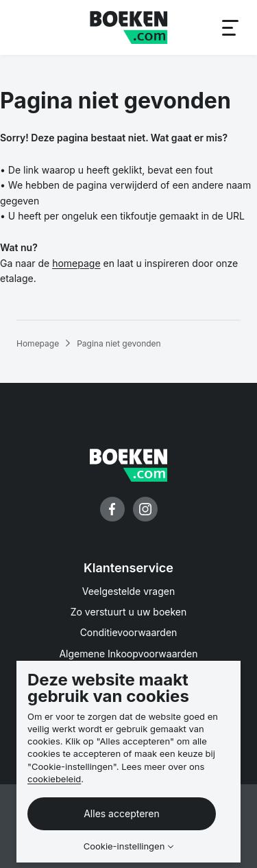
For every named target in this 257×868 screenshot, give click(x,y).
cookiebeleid (54, 779)
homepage (76, 263)
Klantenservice (128, 568)
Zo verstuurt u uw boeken (129, 612)
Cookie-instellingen (124, 846)
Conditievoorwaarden (129, 632)
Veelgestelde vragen (129, 591)
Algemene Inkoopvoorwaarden (128, 654)
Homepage (38, 343)
